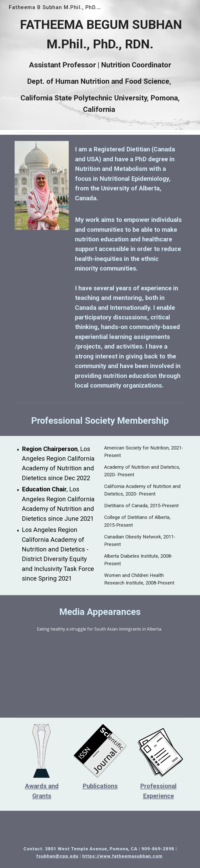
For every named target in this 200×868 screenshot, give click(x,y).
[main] (100, 65)
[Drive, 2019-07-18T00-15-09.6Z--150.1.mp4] (100, 671)
